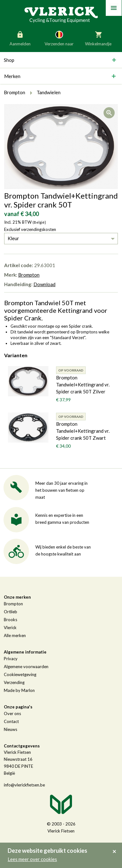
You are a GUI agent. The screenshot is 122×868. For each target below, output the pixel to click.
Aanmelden (20, 38)
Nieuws (11, 729)
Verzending (14, 682)
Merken (12, 76)
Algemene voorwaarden (26, 667)
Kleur (13, 238)
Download (44, 284)
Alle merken (15, 635)
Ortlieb (11, 612)
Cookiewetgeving (20, 674)
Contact (11, 721)
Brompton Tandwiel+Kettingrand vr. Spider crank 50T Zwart (83, 431)
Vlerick (10, 628)
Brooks (11, 620)
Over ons (12, 713)
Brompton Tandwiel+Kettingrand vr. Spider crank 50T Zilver (83, 385)
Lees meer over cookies (32, 859)
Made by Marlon (19, 690)
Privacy (11, 659)
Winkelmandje (98, 38)
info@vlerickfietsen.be (24, 785)
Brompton (29, 275)
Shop (9, 60)
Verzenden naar (59, 38)
